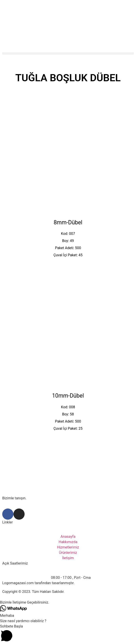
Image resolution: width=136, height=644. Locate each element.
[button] (68, 53)
